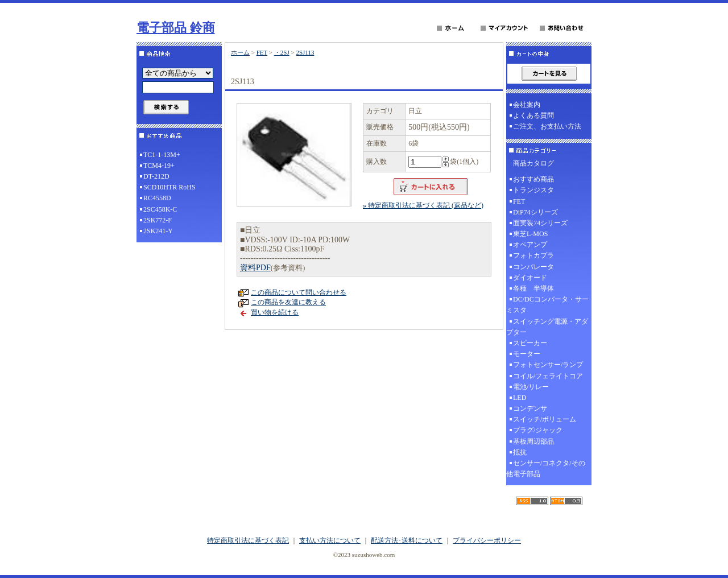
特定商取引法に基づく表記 (248, 540)
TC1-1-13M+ (162, 155)
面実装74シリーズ (540, 223)
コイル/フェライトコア (548, 376)
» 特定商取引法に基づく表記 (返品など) (423, 205)
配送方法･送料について (407, 540)
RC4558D (157, 198)
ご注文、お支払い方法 (547, 126)
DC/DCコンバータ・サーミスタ (547, 305)
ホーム (240, 52)
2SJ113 (305, 52)
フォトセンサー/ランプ (548, 365)
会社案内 (527, 105)
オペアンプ (530, 245)
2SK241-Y (158, 231)
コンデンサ (530, 408)
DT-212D (156, 176)
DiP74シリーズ (535, 212)
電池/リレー (531, 387)
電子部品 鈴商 (176, 28)
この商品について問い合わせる (299, 292)
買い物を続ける (275, 312)
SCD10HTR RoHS (169, 187)
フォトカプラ (533, 255)
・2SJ (282, 52)
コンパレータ (533, 267)
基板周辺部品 (533, 441)
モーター (527, 354)
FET (262, 52)
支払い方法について (330, 540)
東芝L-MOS (530, 234)
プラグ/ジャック (538, 430)
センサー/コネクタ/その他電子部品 (546, 468)
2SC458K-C (160, 209)
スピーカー (530, 343)
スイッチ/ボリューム (545, 419)
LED (520, 398)
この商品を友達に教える (288, 302)
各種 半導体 (533, 288)
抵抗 (520, 452)
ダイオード (530, 278)
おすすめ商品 (533, 179)
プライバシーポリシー (487, 540)
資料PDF (255, 268)
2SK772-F (158, 220)
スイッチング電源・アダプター (547, 327)
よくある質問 (533, 115)
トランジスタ (533, 190)
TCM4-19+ (159, 166)
